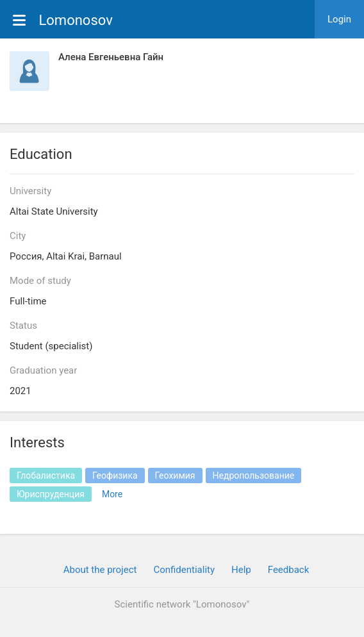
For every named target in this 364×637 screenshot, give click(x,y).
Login (339, 19)
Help (241, 570)
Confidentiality (184, 570)
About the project (100, 570)
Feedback (289, 570)
